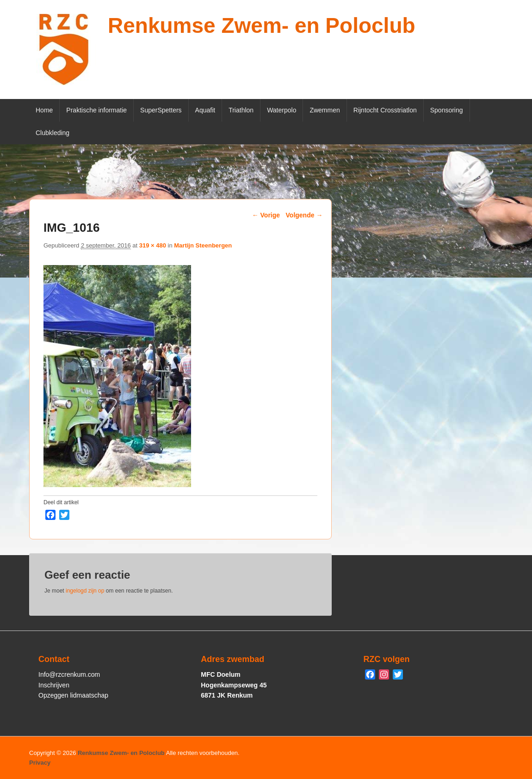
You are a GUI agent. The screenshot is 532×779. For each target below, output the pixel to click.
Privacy (40, 763)
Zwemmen (325, 110)
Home (44, 110)
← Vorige (266, 215)
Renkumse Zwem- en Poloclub (262, 25)
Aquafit (205, 110)
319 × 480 (153, 245)
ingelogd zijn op (85, 591)
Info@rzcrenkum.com (69, 674)
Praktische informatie (96, 110)
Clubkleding (53, 133)
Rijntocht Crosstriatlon (385, 110)
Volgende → (304, 215)
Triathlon (241, 110)
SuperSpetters (161, 110)
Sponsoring (447, 110)
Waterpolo (281, 110)
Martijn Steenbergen (203, 245)
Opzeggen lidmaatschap (73, 695)
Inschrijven (54, 685)
